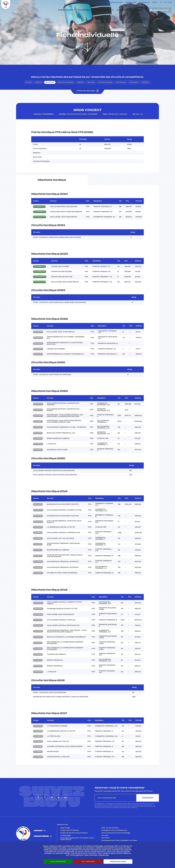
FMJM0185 (38, 659)
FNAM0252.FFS (40, 282)
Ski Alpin (29, 93)
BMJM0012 (38, 365)
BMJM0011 (38, 444)
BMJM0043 (38, 348)
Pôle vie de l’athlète (110, 838)
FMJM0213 (38, 549)
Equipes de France (103, 10)
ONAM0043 (38, 521)
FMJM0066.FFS (40, 287)
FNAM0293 (38, 426)
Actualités (138, 10)
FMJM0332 (38, 742)
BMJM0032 (38, 532)
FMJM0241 (38, 438)
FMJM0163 (38, 665)
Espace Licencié (159, 10)
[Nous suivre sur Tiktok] (168, 3)
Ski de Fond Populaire (66, 93)
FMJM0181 (38, 653)
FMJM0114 (38, 561)
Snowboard (134, 93)
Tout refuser (88, 862)
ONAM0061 (38, 619)
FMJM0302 (38, 747)
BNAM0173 (38, 515)
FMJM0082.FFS (40, 222)
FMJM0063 (38, 455)
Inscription (148, 808)
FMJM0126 (38, 677)
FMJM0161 (38, 555)
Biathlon (39, 93)
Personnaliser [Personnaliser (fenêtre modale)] (118, 862)
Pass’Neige (65, 838)
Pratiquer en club (66, 10)
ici (137, 818)
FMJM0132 (38, 757)
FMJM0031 (38, 460)
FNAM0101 (38, 630)
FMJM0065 (38, 572)
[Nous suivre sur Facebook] (161, 3)
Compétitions (84, 10)
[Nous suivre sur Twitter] (163, 3)
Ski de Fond (50, 93)
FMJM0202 (38, 342)
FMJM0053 (38, 682)
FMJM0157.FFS (39, 217)
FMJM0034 (38, 583)
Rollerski (81, 93)
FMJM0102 (38, 762)
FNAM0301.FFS (40, 277)
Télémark (145, 93)
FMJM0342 (38, 737)
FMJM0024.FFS (40, 228)
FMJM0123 (38, 671)
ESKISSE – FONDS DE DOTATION (112, 3)
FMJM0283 (38, 538)
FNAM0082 (38, 360)
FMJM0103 (38, 566)
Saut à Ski (91, 93)
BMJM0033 (38, 354)
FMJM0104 (38, 449)
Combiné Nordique (105, 93)
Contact (38, 841)
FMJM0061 (38, 578)
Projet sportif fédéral (70, 841)
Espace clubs (131, 3)
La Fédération (122, 10)
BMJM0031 (38, 648)
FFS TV (155, 3)
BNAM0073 (38, 415)
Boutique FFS (144, 3)
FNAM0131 (38, 543)
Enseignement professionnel (114, 841)
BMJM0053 (38, 625)
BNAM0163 (38, 527)
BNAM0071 (38, 420)
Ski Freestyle (121, 93)
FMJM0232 (38, 752)
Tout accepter (58, 862)
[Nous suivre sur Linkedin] (171, 3)
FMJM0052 (38, 767)
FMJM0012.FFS (39, 293)
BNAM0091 (38, 636)
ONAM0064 (38, 613)
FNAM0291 (38, 432)
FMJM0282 (38, 642)
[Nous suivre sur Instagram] (166, 3)
